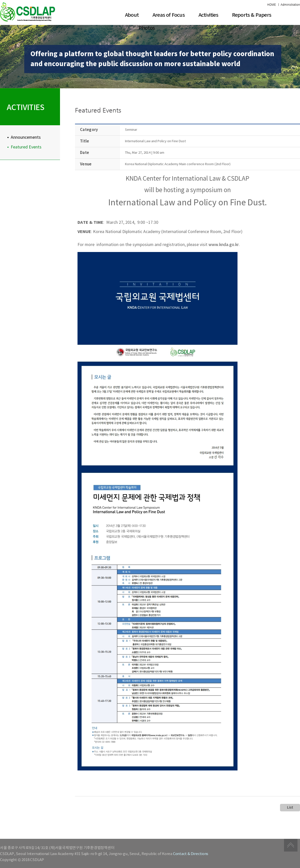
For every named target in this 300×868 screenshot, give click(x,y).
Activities (208, 15)
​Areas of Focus (169, 15)
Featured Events (26, 147)
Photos (147, 28)
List (290, 808)
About (132, 15)
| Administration (289, 5)
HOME (271, 5)
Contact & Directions (191, 854)
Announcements (26, 137)
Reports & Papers (252, 15)
